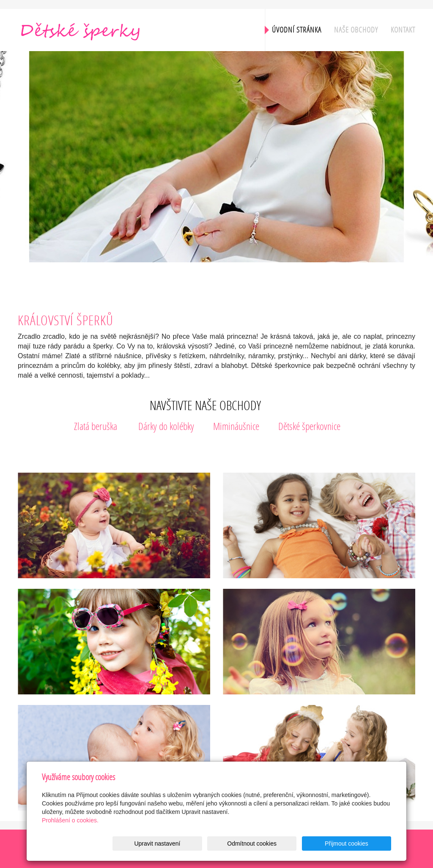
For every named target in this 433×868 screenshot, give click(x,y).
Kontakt (403, 30)
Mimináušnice (236, 426)
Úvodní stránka (297, 30)
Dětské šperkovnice (309, 426)
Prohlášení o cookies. (70, 820)
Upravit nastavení (219, 844)
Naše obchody (356, 30)
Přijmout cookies (359, 844)
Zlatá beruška (96, 426)
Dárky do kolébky (166, 426)
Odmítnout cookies (289, 844)
